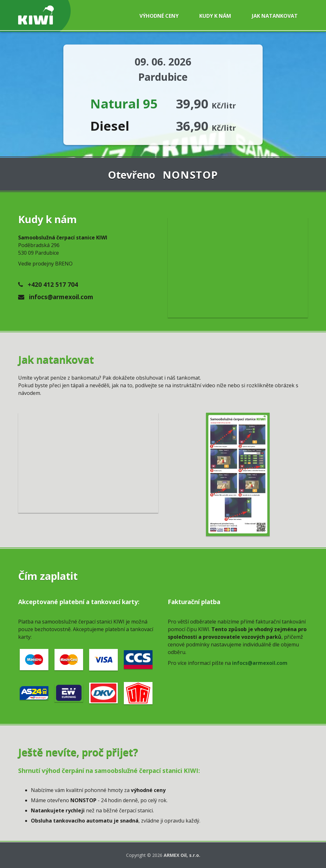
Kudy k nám (215, 16)
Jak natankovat (275, 16)
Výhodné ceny (159, 16)
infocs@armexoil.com (56, 297)
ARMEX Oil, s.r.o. (182, 855)
